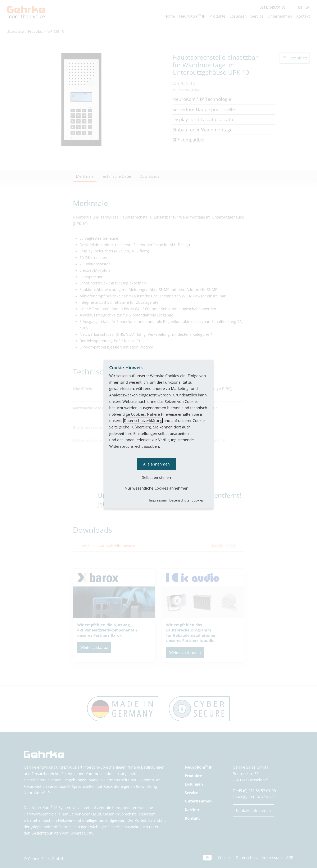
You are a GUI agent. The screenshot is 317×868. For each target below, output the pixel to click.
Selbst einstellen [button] (157, 477)
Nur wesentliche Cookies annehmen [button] (157, 488)
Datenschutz (179, 500)
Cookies (198, 500)
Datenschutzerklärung (143, 420)
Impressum (158, 500)
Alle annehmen (156, 464)
